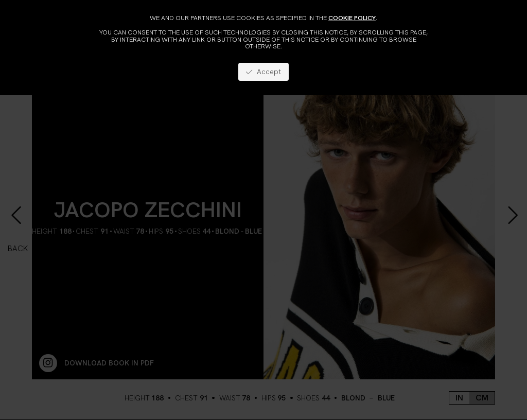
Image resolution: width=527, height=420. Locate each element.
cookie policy (352, 18)
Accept (263, 72)
